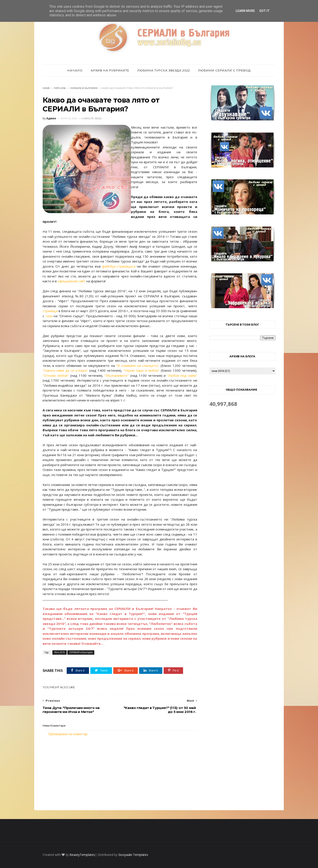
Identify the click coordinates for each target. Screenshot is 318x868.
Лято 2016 (60, 88)
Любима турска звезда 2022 (164, 70)
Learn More (245, 11)
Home (46, 88)
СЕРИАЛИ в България (84, 88)
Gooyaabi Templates (133, 855)
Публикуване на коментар (68, 734)
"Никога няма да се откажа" (65, 370)
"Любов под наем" (182, 375)
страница (50, 311)
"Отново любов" (56, 375)
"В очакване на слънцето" (138, 366)
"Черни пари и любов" (141, 370)
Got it (264, 11)
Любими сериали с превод (224, 70)
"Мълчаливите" (117, 375)
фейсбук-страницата (119, 266)
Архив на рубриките (110, 70)
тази (49, 316)
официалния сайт (72, 281)
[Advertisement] (120, 773)
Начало (75, 70)
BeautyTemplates (82, 855)
